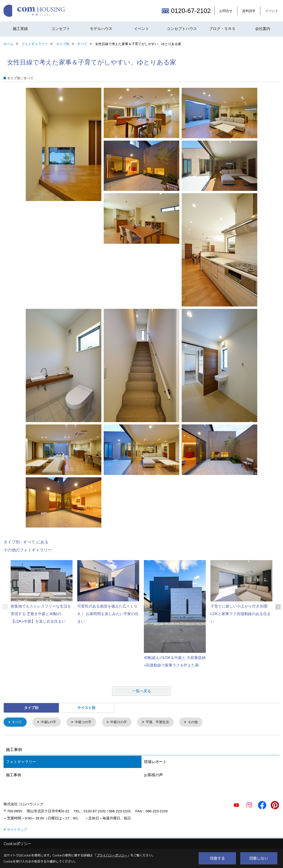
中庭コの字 (86, 722)
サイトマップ (17, 830)
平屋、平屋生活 (163, 722)
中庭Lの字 (50, 722)
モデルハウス (101, 29)
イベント (272, 11)
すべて (18, 722)
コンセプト (61, 29)
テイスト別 (86, 708)
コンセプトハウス (182, 29)
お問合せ (226, 11)
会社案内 (263, 29)
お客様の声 (153, 775)
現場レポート (155, 762)
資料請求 (249, 11)
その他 (200, 722)
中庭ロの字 (123, 722)
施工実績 (20, 29)
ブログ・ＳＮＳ (222, 29)
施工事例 (13, 775)
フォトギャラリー (21, 762)
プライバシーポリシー (112, 855)
